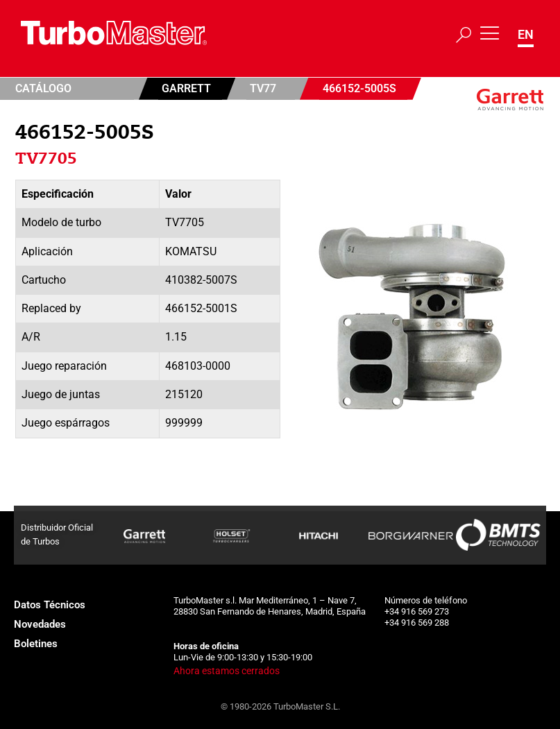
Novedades (40, 624)
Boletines (36, 644)
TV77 (263, 88)
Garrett (186, 88)
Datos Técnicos (50, 605)
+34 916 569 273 (417, 611)
